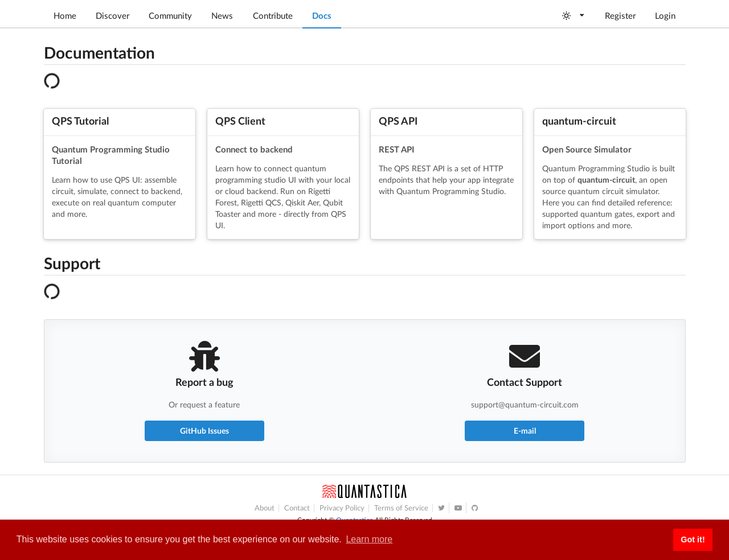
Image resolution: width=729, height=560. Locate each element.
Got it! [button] (693, 540)
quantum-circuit (579, 121)
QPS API (398, 121)
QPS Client (240, 121)
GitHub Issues (204, 431)
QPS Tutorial (80, 121)
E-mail (525, 431)
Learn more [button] (369, 539)
